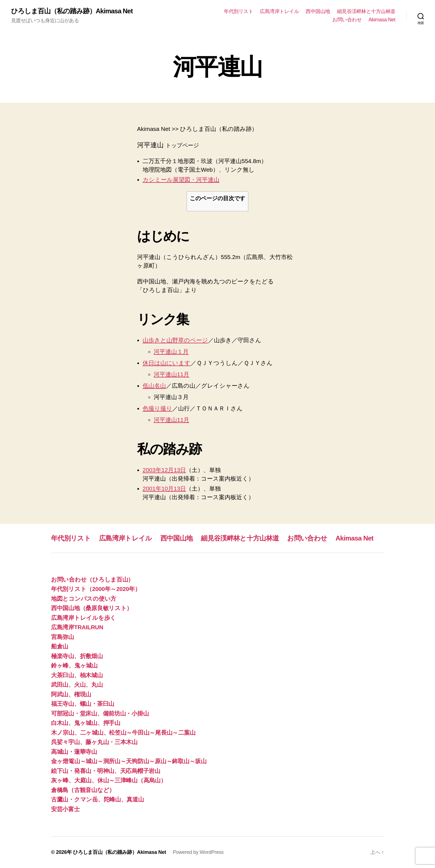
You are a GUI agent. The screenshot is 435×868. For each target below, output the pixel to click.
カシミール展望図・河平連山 (181, 180)
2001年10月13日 (164, 488)
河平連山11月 (171, 374)
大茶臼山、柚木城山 (77, 675)
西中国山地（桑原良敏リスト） (92, 608)
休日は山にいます (167, 363)
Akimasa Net (382, 20)
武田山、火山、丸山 (77, 685)
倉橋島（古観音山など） (83, 790)
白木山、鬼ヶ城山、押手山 (86, 723)
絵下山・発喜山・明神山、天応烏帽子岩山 (106, 771)
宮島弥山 (63, 637)
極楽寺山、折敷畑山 (77, 656)
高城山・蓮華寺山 (74, 752)
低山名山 (154, 386)
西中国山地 (318, 11)
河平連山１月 (171, 351)
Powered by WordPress (198, 852)
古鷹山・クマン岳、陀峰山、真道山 (98, 799)
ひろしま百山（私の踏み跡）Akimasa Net (72, 11)
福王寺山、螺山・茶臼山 (83, 704)
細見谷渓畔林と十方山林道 (366, 11)
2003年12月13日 (164, 470)
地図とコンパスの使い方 (84, 599)
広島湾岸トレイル (279, 11)
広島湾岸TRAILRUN (77, 627)
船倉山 (60, 646)
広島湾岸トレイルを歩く (84, 618)
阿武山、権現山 (71, 694)
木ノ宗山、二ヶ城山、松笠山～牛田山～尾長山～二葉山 (123, 733)
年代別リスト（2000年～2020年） (96, 589)
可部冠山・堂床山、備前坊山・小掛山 (100, 713)
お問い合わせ (347, 20)
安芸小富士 (65, 809)
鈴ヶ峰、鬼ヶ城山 (74, 665)
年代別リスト (238, 11)
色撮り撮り (157, 408)
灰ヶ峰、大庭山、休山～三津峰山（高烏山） (109, 780)
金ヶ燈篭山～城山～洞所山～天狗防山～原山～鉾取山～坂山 (129, 761)
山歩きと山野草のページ (175, 340)
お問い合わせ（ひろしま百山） (92, 579)
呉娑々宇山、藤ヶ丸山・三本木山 (94, 742)
